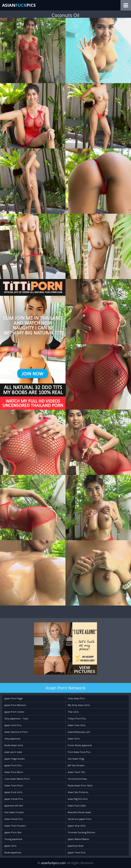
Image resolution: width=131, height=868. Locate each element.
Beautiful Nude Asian (79, 812)
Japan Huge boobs (14, 759)
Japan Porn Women (15, 705)
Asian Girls (74, 739)
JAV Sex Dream (76, 765)
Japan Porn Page (14, 698)
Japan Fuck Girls (13, 792)
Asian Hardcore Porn (16, 732)
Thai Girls (73, 712)
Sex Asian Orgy (76, 759)
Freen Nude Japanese (80, 745)
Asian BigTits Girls (78, 799)
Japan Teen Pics (77, 852)
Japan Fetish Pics (14, 799)
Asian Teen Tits (76, 772)
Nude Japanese (13, 852)
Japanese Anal (76, 846)
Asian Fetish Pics (14, 819)
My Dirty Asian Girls (79, 705)
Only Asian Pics (76, 698)
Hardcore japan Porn (80, 819)
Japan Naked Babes (78, 839)
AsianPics (19, 5)
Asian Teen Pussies (15, 826)
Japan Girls (10, 846)
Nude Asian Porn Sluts (80, 785)
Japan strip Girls (77, 826)
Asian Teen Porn (14, 785)
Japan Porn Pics (13, 765)
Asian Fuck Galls (77, 806)
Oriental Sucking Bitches (81, 832)
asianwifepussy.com (79, 732)
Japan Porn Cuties (14, 712)
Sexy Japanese (12, 739)
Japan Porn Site (13, 832)
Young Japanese (13, 839)
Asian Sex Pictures (78, 792)
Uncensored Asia (77, 779)
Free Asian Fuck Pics (79, 752)
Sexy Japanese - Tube (16, 718)
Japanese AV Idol (14, 806)
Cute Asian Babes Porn (17, 779)
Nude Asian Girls (14, 745)
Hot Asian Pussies (14, 812)
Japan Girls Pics (13, 725)
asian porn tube (13, 752)
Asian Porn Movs (14, 772)
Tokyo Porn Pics (77, 718)
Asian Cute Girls (77, 725)
